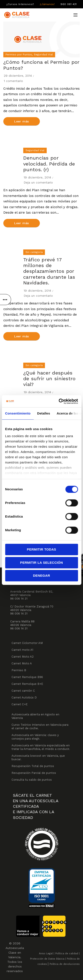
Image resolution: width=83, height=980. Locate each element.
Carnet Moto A (22, 663)
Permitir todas (41, 549)
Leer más (21, 121)
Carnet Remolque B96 (27, 677)
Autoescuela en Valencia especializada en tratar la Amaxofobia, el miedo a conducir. (41, 747)
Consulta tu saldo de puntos (32, 780)
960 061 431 (69, 4)
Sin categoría (34, 252)
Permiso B (19, 670)
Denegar (41, 575)
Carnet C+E (20, 704)
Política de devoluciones (65, 964)
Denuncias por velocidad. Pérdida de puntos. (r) (49, 164)
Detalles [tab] (44, 413)
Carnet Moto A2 (23, 657)
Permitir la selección (41, 563)
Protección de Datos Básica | (48, 959)
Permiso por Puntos (19, 55)
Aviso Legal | (47, 954)
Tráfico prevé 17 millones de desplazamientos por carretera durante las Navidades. (49, 271)
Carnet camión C (23, 691)
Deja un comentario (38, 182)
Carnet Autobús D (24, 697)
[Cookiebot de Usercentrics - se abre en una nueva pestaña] (59, 401)
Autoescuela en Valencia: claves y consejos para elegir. (35, 737)
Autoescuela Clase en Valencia (15, 953)
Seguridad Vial (43, 55)
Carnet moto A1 (22, 650)
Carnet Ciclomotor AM (27, 643)
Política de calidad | (68, 954)
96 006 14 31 (19, 599)
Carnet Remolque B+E (27, 684)
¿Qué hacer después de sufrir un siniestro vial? (49, 379)
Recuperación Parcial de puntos (34, 773)
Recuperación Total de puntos (33, 766)
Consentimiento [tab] (18, 413)
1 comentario (13, 81)
